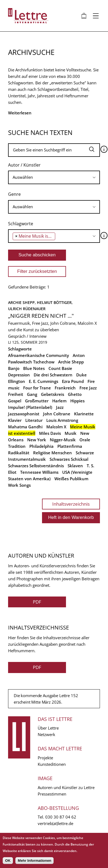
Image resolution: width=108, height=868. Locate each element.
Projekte (45, 758)
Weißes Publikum (71, 479)
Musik (71, 433)
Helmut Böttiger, (55, 302)
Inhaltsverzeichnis (71, 504)
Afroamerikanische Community (39, 355)
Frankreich (65, 388)
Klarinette (84, 414)
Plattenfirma (70, 446)
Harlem (59, 401)
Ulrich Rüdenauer (27, 309)
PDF (37, 602)
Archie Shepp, (22, 302)
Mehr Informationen (34, 861)
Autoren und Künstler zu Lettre (66, 787)
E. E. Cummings (43, 381)
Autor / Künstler (24, 165)
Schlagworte (21, 224)
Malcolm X (56, 427)
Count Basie (60, 368)
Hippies (77, 401)
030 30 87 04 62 (61, 817)
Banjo (14, 368)
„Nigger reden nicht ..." (41, 316)
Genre (14, 194)
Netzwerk (46, 734)
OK (8, 861)
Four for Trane (37, 388)
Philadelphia (41, 446)
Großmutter (37, 401)
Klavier (15, 420)
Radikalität (19, 453)
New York (37, 440)
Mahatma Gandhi (25, 427)
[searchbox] (54, 177)
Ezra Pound (73, 381)
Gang (32, 394)
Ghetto (75, 394)
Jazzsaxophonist (24, 414)
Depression (19, 375)
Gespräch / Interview (27, 336)
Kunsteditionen (52, 764)
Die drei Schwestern (53, 375)
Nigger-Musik (63, 440)
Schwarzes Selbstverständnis (36, 466)
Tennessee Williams (39, 472)
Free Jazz (88, 388)
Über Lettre (48, 728)
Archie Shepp (71, 362)
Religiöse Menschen (53, 453)
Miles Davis (50, 433)
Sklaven (75, 466)
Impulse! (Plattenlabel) (30, 407)
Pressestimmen (52, 794)
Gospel (15, 401)
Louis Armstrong (62, 420)
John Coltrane (57, 414)
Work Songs (19, 485)
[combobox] (54, 177)
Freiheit (16, 394)
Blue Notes (34, 368)
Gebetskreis (53, 394)
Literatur (34, 420)
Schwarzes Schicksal (69, 459)
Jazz (60, 407)
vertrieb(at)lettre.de (55, 823)
